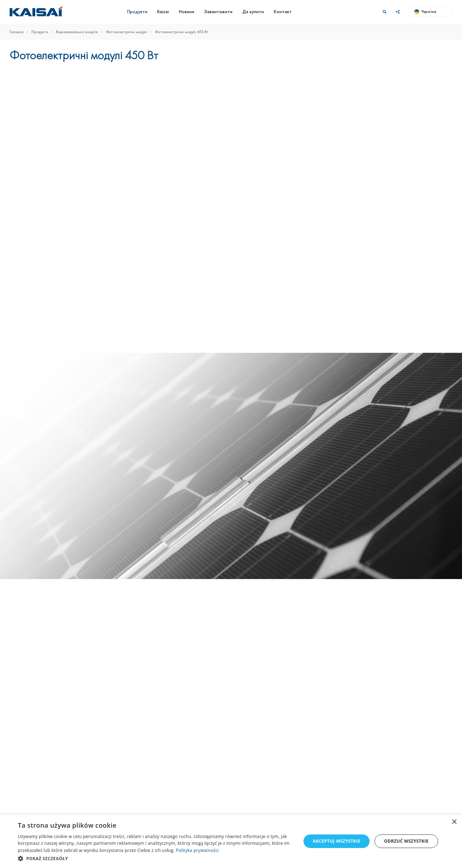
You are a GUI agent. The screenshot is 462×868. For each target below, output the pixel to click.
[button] (155, 858)
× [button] (454, 822)
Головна (21, 32)
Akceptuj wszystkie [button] (337, 841)
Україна (425, 11)
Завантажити (218, 12)
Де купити (253, 12)
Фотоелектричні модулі (130, 32)
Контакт (283, 12)
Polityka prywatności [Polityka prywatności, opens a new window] (197, 850)
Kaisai (163, 12)
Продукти (137, 12)
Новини (187, 12)
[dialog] (231, 841)
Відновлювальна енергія (81, 32)
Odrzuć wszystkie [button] (406, 841)
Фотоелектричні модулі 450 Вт (182, 32)
